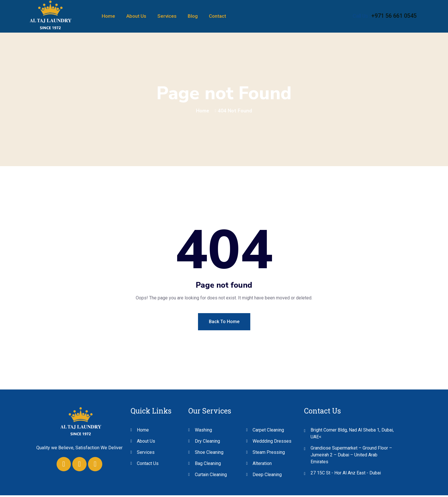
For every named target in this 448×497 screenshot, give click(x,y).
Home (108, 16)
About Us (136, 16)
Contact (217, 16)
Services (167, 16)
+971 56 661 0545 (394, 16)
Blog (193, 16)
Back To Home (224, 323)
